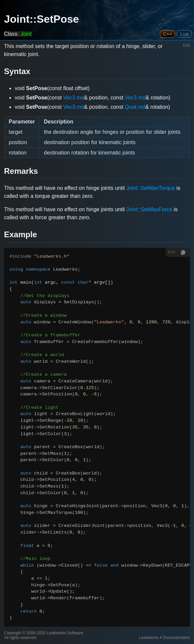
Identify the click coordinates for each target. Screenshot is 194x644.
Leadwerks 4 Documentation (165, 638)
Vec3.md (74, 98)
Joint (26, 34)
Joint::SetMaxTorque (151, 188)
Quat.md (135, 107)
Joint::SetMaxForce (149, 209)
